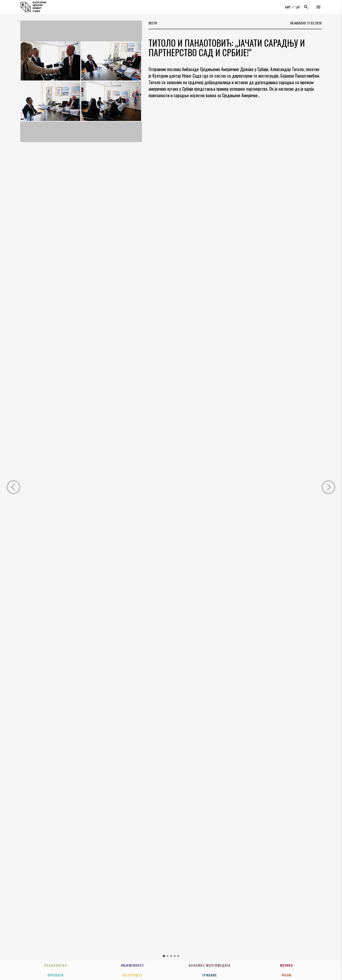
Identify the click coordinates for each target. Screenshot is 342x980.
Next (328, 487)
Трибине (209, 975)
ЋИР (288, 7)
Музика (286, 965)
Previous (14, 487)
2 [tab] (167, 956)
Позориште (133, 975)
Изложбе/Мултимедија (209, 965)
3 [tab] (171, 956)
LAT (298, 7)
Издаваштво (56, 965)
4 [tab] (175, 956)
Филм (286, 975)
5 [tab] (178, 956)
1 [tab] (164, 956)
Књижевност (133, 965)
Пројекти (56, 975)
